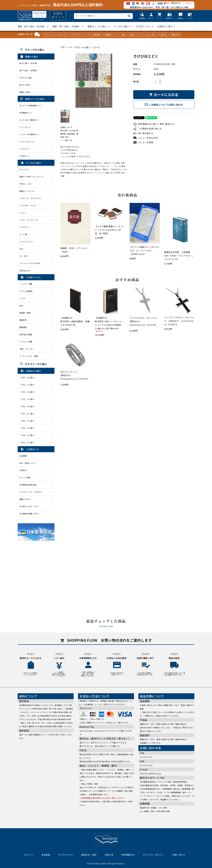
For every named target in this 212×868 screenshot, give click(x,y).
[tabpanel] (94, 81)
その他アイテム (143, 26)
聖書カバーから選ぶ (97, 26)
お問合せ (23, 470)
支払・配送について (28, 463)
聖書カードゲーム (27, 191)
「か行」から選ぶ (28, 385)
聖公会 (164, 35)
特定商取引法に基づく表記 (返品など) (154, 124)
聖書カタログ (25, 499)
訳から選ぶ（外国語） (29, 70)
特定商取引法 (128, 855)
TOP (63, 47)
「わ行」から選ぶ (28, 442)
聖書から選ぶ (25, 92)
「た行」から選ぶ (28, 399)
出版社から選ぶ (165, 26)
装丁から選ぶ (25, 85)
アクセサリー (77, 35)
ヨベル (97, 47)
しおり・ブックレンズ (29, 220)
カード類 (23, 234)
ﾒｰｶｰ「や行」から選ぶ (79, 47)
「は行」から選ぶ (28, 414)
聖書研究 (23, 320)
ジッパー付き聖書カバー (30, 134)
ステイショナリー (27, 242)
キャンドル (24, 169)
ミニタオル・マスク (28, 205)
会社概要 (23, 456)
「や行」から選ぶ (28, 428)
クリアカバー (25, 149)
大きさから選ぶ (26, 78)
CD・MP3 (24, 256)
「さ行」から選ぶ (28, 392)
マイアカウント (66, 855)
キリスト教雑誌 (94, 35)
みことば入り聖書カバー (30, 120)
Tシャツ (23, 213)
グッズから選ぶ (121, 26)
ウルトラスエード (27, 142)
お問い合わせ (179, 855)
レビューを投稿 (143, 142)
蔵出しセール (136, 35)
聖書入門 (175, 35)
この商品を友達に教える (148, 128)
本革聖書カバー (26, 113)
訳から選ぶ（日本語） (29, 63)
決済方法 (109, 855)
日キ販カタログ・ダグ (29, 506)
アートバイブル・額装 (29, 356)
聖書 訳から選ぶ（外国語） (67, 26)
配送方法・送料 (89, 855)
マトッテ (48, 35)
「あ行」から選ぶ (28, 377)
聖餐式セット (111, 35)
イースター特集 (26, 284)
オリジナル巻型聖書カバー (31, 105)
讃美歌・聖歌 (25, 313)
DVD (21, 249)
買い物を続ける (143, 133)
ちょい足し (151, 35)
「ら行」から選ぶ (28, 435)
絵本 (123, 35)
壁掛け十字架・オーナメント (32, 177)
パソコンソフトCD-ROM (30, 263)
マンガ (22, 298)
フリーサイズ (25, 127)
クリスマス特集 (26, 342)
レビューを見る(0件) (146, 138)
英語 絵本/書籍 (26, 334)
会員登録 (46, 855)
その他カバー (25, 156)
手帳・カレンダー (27, 349)
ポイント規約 (25, 477)
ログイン (29, 855)
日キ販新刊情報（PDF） (30, 514)
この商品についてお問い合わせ (164, 105)
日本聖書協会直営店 (28, 485)
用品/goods (25, 270)
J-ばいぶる (62, 35)
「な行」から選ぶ (28, 406)
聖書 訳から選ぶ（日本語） (32, 26)
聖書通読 (23, 327)
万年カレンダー (26, 184)
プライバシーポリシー (153, 855)
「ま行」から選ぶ (28, 421)
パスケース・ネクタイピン (31, 198)
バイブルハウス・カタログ (31, 492)
